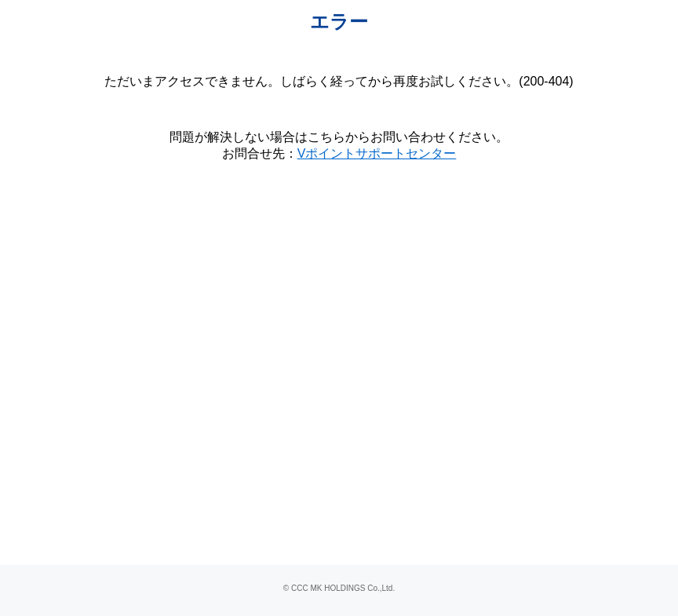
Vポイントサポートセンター (377, 153)
